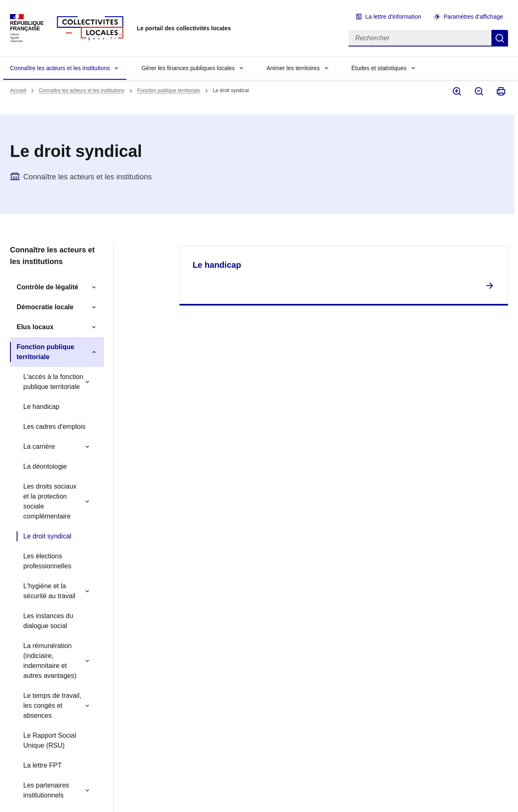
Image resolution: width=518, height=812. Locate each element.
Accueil (18, 90)
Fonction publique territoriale (168, 90)
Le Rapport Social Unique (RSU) (50, 740)
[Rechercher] (420, 38)
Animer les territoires (293, 68)
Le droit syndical (47, 536)
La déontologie (45, 466)
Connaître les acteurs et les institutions (60, 68)
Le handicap (41, 407)
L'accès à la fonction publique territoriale (53, 382)
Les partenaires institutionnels (46, 790)
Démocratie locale (45, 307)
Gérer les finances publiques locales (188, 68)
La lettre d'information (393, 17)
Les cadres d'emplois (54, 427)
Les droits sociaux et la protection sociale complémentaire (50, 501)
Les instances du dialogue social (48, 621)
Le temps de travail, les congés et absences (52, 706)
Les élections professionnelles (47, 561)
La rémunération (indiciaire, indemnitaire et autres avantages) (50, 661)
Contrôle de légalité (47, 287)
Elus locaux (35, 327)
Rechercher (500, 38)
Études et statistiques (379, 68)
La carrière (39, 446)
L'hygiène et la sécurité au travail (49, 591)
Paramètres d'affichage (473, 17)
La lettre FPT (42, 765)
